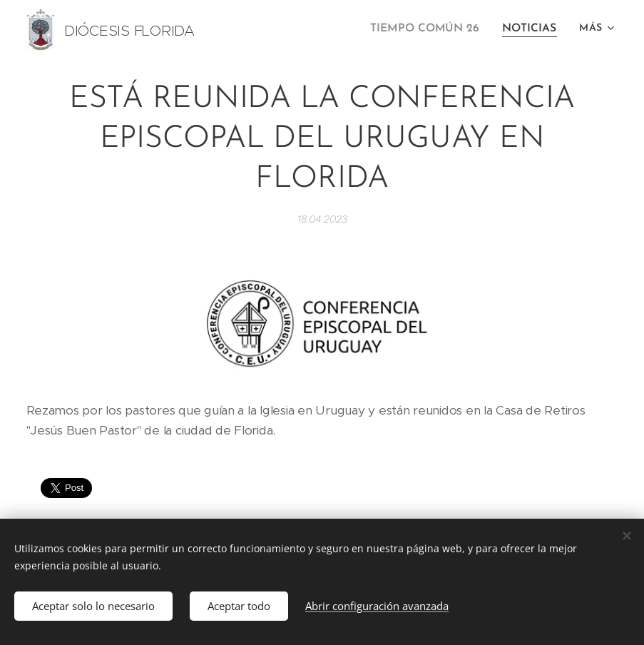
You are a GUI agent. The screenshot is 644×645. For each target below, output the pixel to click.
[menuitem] (433, 29)
